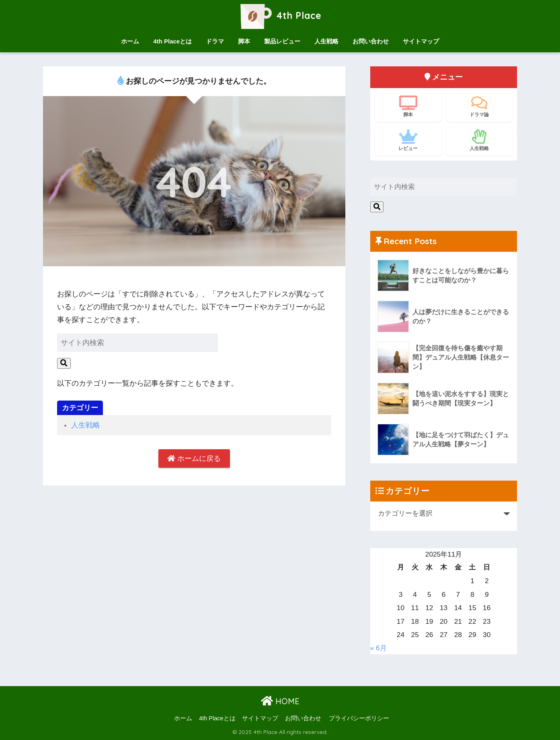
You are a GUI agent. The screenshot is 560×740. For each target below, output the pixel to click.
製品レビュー (282, 41)
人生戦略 (326, 41)
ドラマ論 (479, 107)
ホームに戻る (194, 458)
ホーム (130, 41)
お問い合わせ (371, 41)
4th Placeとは (172, 41)
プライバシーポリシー (359, 718)
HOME (280, 701)
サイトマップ (421, 41)
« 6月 (378, 648)
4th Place (280, 15)
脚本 (244, 41)
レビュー (408, 140)
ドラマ (215, 41)
